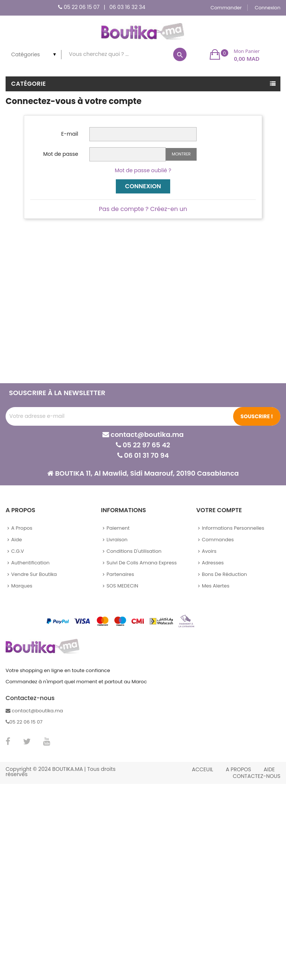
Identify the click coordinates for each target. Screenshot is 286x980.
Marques (22, 586)
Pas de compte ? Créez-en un (143, 209)
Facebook (8, 741)
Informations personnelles (233, 528)
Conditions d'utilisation (134, 551)
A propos (22, 528)
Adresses (213, 563)
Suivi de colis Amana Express (142, 563)
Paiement (118, 528)
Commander (226, 8)
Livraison (117, 540)
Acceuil (202, 769)
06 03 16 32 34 (127, 7)
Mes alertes (216, 586)
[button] (235, 54)
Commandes (218, 540)
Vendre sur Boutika (34, 574)
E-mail (70, 134)
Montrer (181, 154)
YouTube (47, 741)
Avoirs (209, 551)
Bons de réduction (224, 574)
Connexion (143, 186)
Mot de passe (61, 154)
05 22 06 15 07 (82, 7)
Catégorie (28, 84)
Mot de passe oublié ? (143, 170)
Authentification (30, 563)
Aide (17, 540)
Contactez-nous (257, 776)
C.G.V (18, 551)
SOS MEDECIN (122, 586)
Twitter (27, 741)
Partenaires (120, 574)
